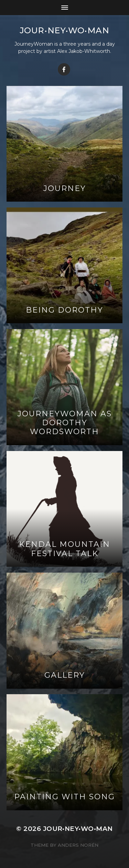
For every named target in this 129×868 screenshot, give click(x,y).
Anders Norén (78, 845)
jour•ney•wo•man (65, 30)
